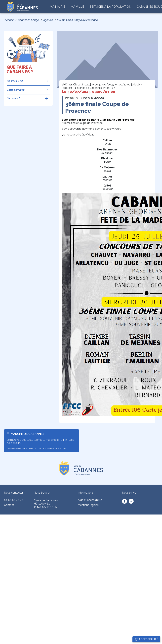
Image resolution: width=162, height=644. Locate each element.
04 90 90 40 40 (14, 500)
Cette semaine (16, 90)
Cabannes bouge (28, 20)
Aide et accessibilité (90, 500)
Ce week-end (15, 81)
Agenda (48, 20)
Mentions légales (88, 505)
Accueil (9, 20)
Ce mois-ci (13, 98)
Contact (9, 505)
